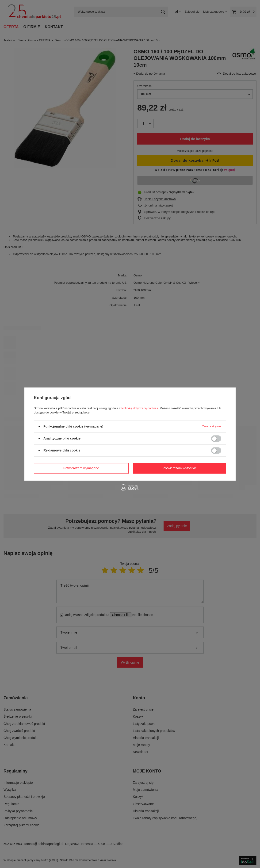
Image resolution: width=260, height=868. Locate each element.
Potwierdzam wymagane (81, 468)
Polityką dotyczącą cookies (140, 408)
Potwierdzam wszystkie (180, 468)
